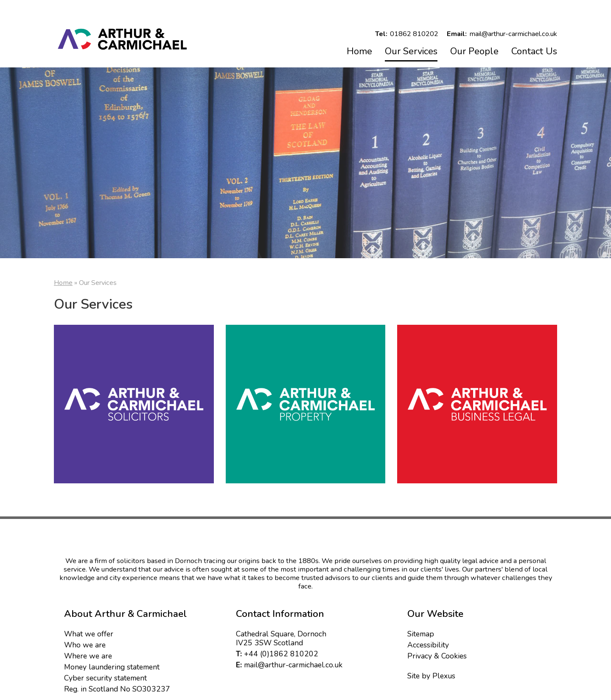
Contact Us (534, 51)
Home (359, 51)
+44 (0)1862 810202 (281, 650)
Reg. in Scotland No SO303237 (117, 686)
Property (306, 405)
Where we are (88, 653)
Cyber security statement (105, 675)
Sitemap (421, 630)
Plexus (444, 672)
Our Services (411, 51)
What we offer (89, 630)
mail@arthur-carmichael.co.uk (293, 661)
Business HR (477, 405)
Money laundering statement (112, 664)
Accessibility (428, 641)
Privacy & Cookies (437, 653)
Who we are (85, 641)
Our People (474, 51)
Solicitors (134, 405)
